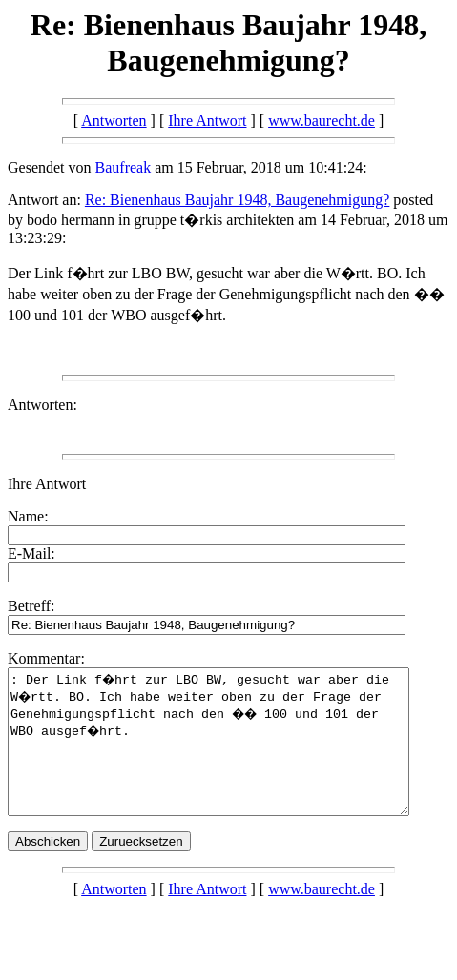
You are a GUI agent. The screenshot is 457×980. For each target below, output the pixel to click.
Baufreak (124, 167)
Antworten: (42, 405)
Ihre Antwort (207, 121)
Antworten (114, 121)
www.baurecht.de (322, 121)
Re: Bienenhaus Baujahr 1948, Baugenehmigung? (237, 200)
